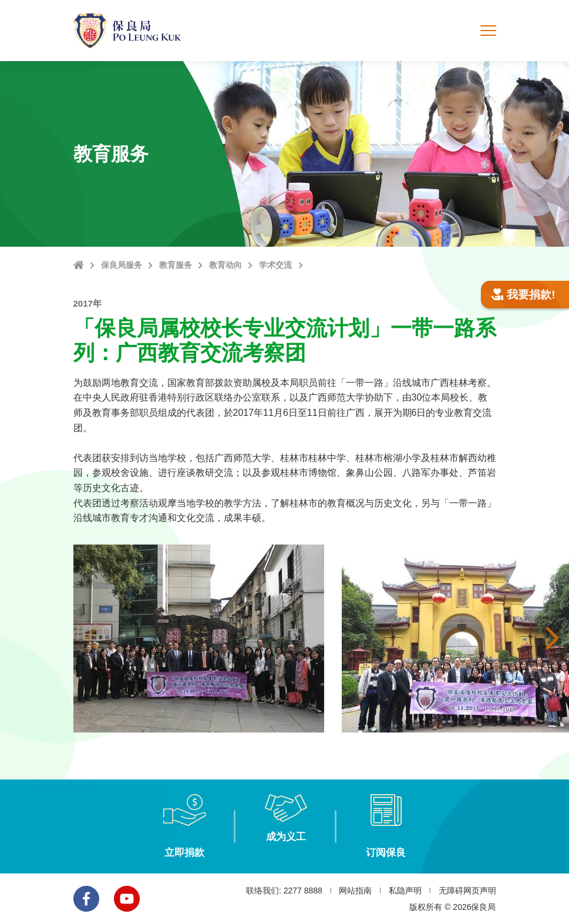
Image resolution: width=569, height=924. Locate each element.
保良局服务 (122, 265)
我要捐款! (523, 295)
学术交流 (275, 265)
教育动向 (225, 265)
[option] (199, 639)
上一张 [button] (91, 639)
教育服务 (176, 265)
